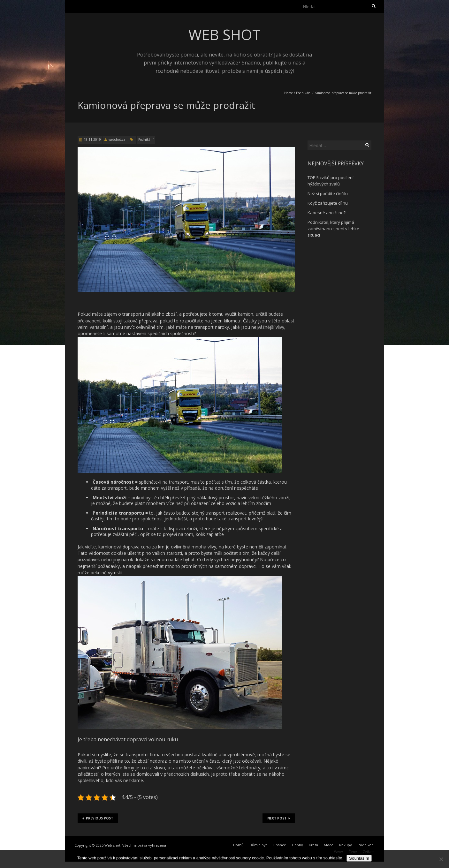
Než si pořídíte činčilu (328, 193)
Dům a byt (258, 845)
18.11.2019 (92, 140)
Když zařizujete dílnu (328, 203)
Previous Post (98, 818)
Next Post (279, 818)
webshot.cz (117, 140)
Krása (313, 845)
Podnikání (304, 93)
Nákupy (346, 845)
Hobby (297, 845)
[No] (441, 859)
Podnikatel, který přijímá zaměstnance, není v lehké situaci (333, 229)
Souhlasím (359, 858)
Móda (329, 845)
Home (289, 93)
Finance (279, 845)
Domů (238, 845)
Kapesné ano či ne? (327, 213)
